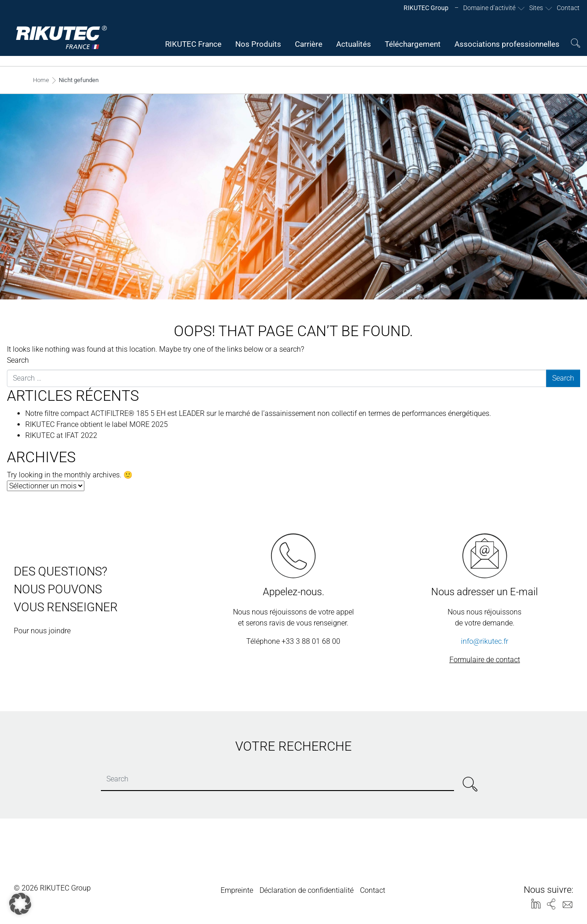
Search (18, 360)
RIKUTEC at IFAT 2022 (61, 435)
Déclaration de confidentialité (307, 890)
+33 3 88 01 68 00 (311, 641)
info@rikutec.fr (485, 641)
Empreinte (237, 890)
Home (41, 80)
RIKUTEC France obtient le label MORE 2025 (97, 424)
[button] (20, 904)
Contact (373, 890)
